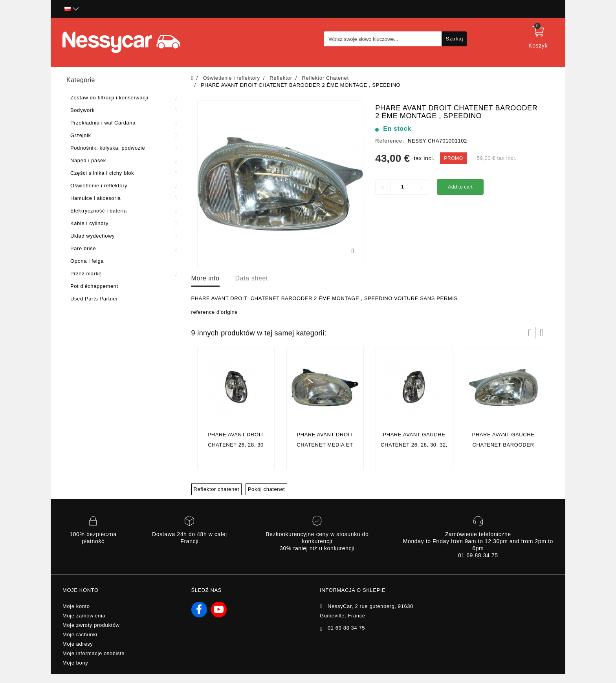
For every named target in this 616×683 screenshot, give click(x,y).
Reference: (390, 141)
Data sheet (252, 278)
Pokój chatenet (266, 489)
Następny (542, 333)
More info (205, 278)
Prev (530, 333)
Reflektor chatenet (216, 489)
